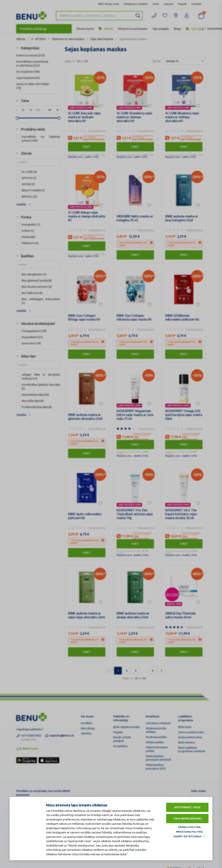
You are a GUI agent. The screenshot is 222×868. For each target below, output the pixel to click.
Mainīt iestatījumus (188, 836)
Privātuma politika (189, 832)
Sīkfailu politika (189, 827)
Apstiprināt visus (187, 807)
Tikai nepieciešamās (187, 819)
